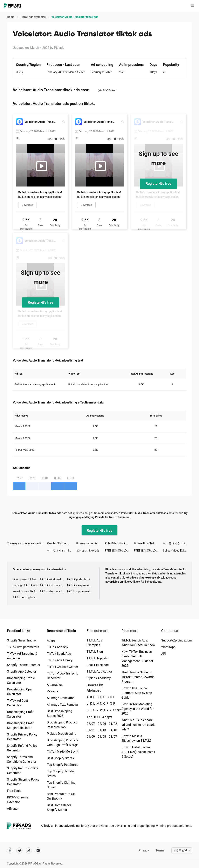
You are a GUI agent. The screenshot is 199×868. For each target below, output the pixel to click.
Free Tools (14, 791)
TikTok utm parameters (23, 647)
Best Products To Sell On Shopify (62, 796)
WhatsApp (168, 647)
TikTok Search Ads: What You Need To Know (138, 643)
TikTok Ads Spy (57, 647)
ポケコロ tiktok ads (88, 551)
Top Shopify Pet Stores (63, 765)
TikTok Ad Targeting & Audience (22, 656)
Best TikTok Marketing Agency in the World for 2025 (137, 709)
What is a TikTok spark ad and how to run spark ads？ (138, 725)
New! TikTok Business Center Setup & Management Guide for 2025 (137, 659)
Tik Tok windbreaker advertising (53, 579)
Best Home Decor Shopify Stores (59, 807)
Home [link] (11, 17)
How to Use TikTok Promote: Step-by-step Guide (137, 693)
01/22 (112, 724)
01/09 (90, 737)
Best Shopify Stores (60, 758)
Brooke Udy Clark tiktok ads (149, 543)
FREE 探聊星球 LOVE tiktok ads (119, 551)
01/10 (112, 730)
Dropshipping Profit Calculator (20, 714)
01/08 (101, 737)
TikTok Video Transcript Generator (63, 676)
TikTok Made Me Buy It (63, 752)
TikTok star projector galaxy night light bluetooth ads (53, 591)
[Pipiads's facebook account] (10, 851)
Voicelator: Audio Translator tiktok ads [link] (75, 17)
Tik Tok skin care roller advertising (53, 585)
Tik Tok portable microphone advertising (80, 579)
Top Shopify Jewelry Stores (61, 774)
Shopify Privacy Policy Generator (22, 737)
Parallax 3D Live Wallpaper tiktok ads (62, 543)
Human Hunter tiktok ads (90, 543)
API (164, 654)
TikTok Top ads (97, 658)
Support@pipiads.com (177, 640)
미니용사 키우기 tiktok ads (178, 543)
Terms (160, 850)
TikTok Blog (95, 652)
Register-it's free (159, 183)
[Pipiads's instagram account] (38, 851)
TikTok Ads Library (60, 660)
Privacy (144, 850)
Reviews (53, 691)
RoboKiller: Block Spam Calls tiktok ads (119, 543)
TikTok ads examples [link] (33, 17)
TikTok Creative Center (62, 667)
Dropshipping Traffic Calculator (21, 680)
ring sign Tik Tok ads (25, 585)
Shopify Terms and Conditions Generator (22, 759)
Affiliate (12, 809)
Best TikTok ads (98, 665)
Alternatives (55, 685)
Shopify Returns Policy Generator (22, 771)
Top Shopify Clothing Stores (61, 785)
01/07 (112, 737)
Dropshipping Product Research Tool (62, 725)
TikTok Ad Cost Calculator (17, 703)
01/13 (101, 730)
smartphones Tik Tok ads (26, 591)
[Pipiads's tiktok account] (29, 851)
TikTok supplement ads (80, 591)
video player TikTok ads (26, 579)
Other (113, 710)
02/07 (90, 724)
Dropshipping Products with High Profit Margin (63, 743)
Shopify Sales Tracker (22, 640)
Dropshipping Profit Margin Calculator (20, 726)
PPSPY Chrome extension (18, 800)
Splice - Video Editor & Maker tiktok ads (178, 551)
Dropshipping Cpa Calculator (19, 692)
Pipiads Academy (99, 678)
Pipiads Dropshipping (62, 734)
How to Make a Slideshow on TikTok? (136, 738)
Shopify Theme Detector (24, 665)
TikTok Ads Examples (94, 643)
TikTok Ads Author (99, 671)
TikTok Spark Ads (59, 654)
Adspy (51, 640)
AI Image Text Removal (63, 705)
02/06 (101, 724)
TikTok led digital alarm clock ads (26, 597)
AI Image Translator (60, 698)
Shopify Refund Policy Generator (22, 748)
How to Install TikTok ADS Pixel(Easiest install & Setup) (138, 752)
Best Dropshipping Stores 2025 (59, 713)
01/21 (90, 730)
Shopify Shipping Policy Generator (23, 782)
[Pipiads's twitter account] (19, 851)
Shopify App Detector (22, 671)
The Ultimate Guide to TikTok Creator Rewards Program (138, 677)
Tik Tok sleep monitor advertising (80, 585)
